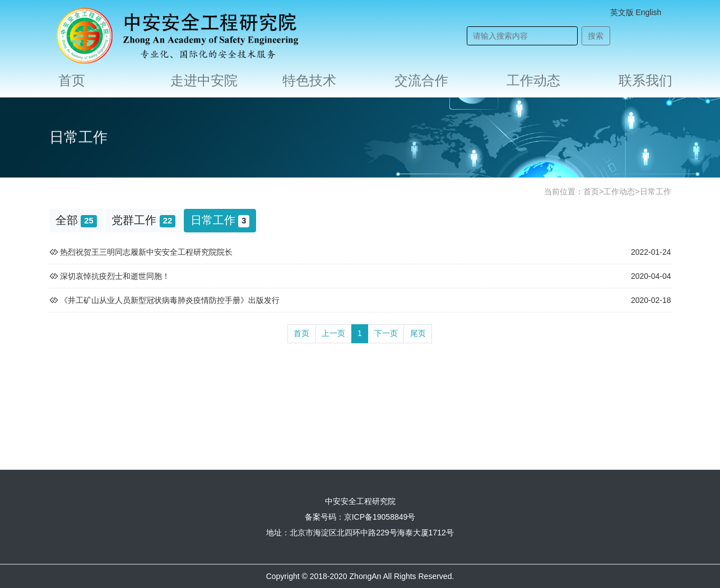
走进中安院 (204, 80)
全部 (76, 220)
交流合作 (421, 80)
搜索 (596, 36)
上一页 (333, 333)
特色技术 (309, 80)
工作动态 (533, 80)
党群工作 (143, 220)
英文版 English (636, 12)
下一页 (386, 333)
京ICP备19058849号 (380, 517)
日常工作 (656, 192)
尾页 (418, 333)
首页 (72, 80)
